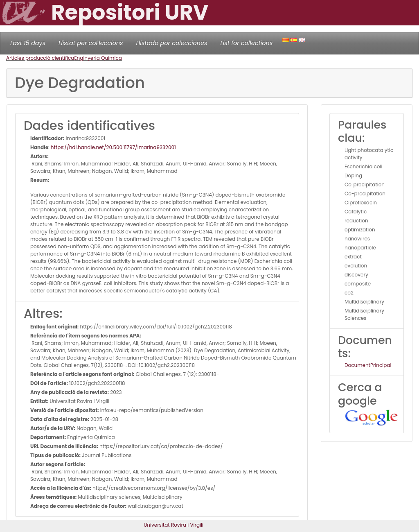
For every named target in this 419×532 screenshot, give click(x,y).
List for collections (246, 43)
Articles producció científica (40, 58)
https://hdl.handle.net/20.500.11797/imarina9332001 (113, 147)
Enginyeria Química (98, 58)
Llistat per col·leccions (91, 43)
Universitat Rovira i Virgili (173, 525)
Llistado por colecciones (172, 43)
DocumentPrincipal (368, 365)
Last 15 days (28, 43)
